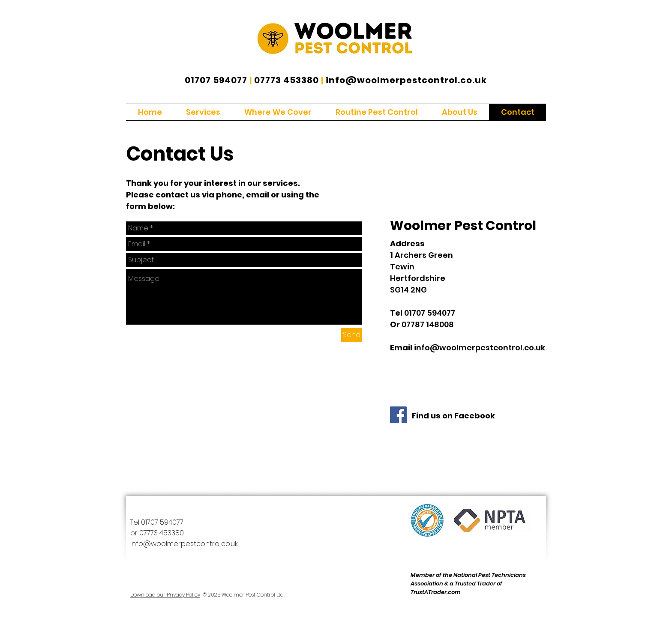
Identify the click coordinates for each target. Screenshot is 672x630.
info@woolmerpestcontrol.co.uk (406, 80)
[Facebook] (398, 415)
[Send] (351, 335)
